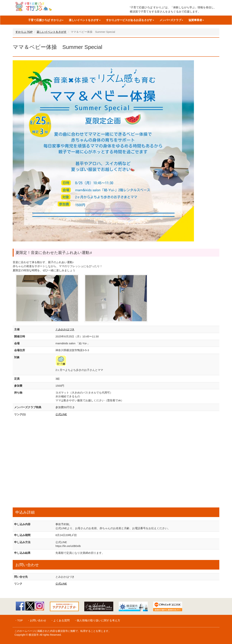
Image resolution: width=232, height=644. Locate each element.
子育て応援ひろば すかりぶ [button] (46, 20)
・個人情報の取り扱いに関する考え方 (97, 620)
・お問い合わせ (37, 620)
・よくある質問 (60, 620)
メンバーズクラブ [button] (171, 20)
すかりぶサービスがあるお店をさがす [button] (130, 20)
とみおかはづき (65, 329)
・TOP (19, 620)
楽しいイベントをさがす (52, 32)
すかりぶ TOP (24, 32)
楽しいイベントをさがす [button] (85, 20)
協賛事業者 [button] (196, 20)
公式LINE (61, 414)
